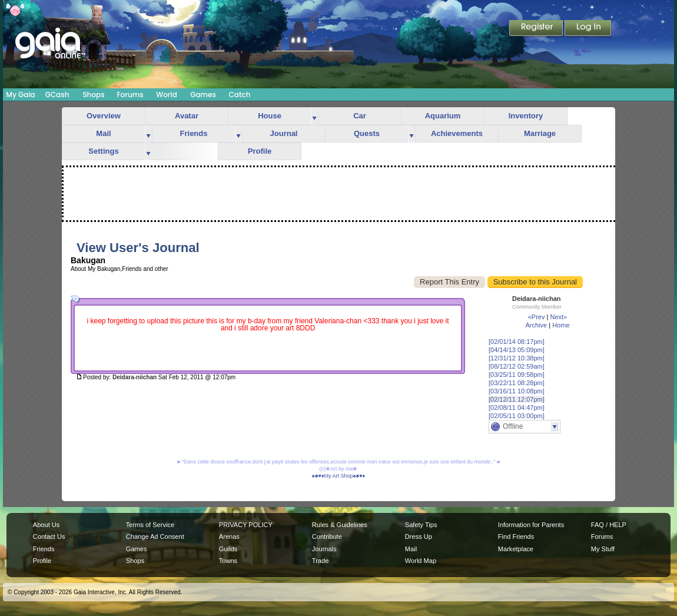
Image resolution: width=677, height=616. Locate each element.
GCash (57, 95)
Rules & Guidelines (340, 525)
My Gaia (20, 95)
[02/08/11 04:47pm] (517, 408)
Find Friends (516, 536)
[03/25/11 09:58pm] (517, 375)
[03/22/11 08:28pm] (517, 383)
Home (561, 325)
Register (537, 29)
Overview (104, 116)
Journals (324, 549)
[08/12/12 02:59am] (517, 366)
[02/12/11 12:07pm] (517, 399)
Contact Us (49, 536)
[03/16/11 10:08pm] (517, 391)
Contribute (327, 536)
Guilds (228, 549)
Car (360, 116)
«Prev (537, 317)
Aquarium (443, 116)
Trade (320, 561)
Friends (194, 133)
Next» (558, 317)
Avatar (187, 116)
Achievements (457, 133)
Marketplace (516, 549)
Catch (240, 95)
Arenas (229, 536)
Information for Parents (531, 525)
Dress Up (419, 536)
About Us (46, 525)
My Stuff (603, 549)
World (167, 95)
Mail (103, 133)
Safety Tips (421, 525)
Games (203, 95)
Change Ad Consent (155, 536)
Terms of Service (150, 525)
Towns (228, 561)
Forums (130, 95)
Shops (93, 95)
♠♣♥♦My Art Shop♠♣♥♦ (338, 476)
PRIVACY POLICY (246, 525)
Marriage (540, 133)
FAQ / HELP (609, 525)
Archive (536, 325)
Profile (260, 151)
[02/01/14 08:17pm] (517, 342)
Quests (367, 133)
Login (588, 29)
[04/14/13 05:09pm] (517, 350)
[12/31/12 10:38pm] (517, 358)
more (314, 116)
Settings (103, 151)
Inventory (526, 116)
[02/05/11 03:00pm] (517, 416)
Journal (284, 133)
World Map (421, 561)
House (270, 116)
